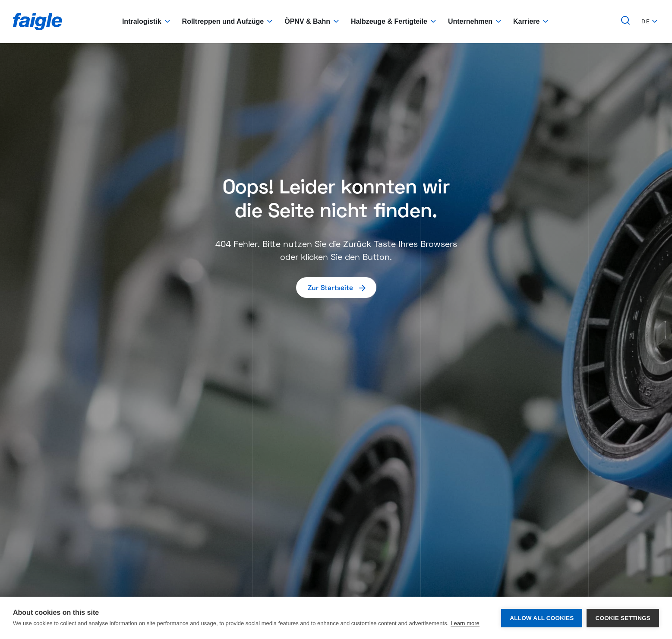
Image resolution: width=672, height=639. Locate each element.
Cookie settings (623, 618)
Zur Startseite (337, 288)
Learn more (465, 623)
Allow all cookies (542, 618)
